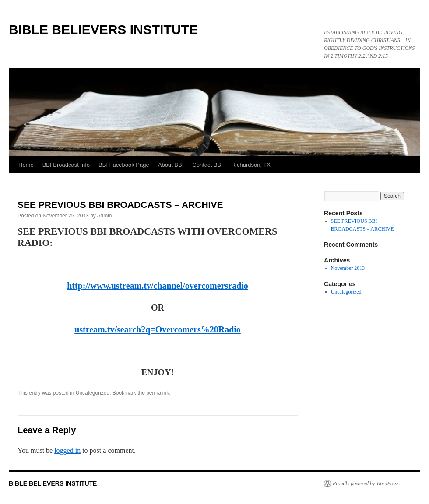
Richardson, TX (251, 165)
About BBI (171, 165)
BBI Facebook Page (124, 165)
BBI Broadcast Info (66, 165)
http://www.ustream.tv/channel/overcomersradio (158, 286)
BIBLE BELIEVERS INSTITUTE (103, 30)
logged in (67, 450)
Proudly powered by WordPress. (366, 483)
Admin (105, 216)
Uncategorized (93, 393)
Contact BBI (207, 165)
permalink (158, 393)
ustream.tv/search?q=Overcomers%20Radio (158, 329)
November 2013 (348, 268)
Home (26, 165)
